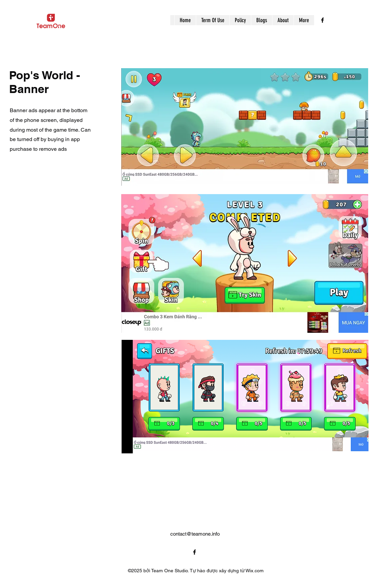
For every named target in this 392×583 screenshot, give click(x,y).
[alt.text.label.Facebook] (322, 20)
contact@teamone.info (195, 534)
